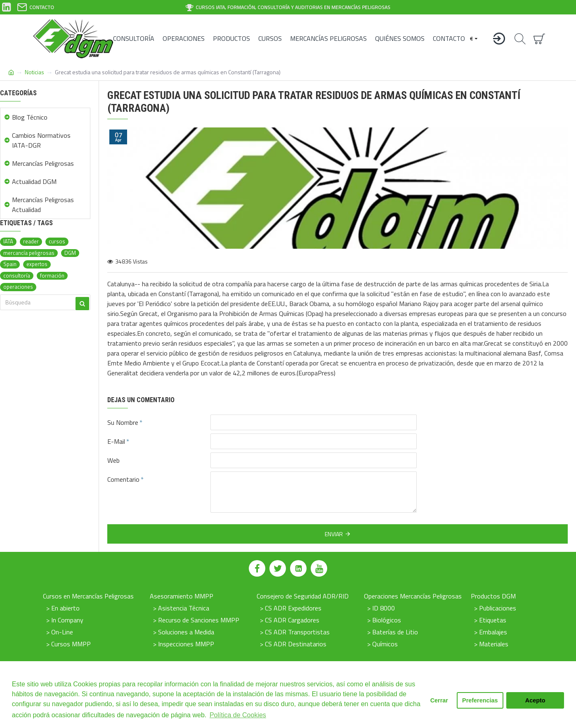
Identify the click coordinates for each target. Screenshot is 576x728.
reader (31, 241)
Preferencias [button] (480, 700)
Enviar (334, 534)
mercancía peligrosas (29, 253)
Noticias (34, 72)
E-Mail (116, 441)
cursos (57, 241)
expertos (37, 264)
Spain (10, 264)
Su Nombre (123, 422)
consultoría (17, 276)
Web (113, 460)
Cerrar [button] (439, 700)
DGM (70, 253)
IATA (8, 241)
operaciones (18, 287)
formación (52, 276)
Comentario (123, 479)
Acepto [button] (535, 700)
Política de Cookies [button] (238, 715)
